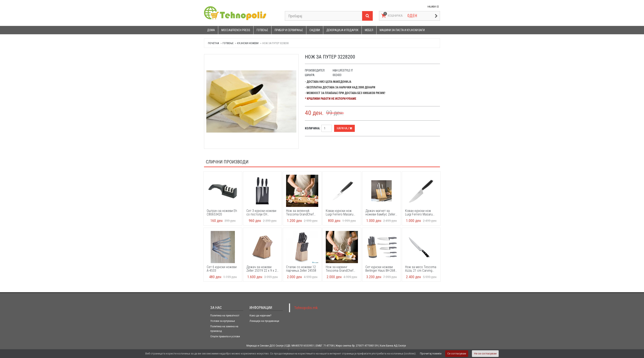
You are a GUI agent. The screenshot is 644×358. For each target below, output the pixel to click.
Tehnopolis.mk (306, 308)
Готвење (262, 30)
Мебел (369, 30)
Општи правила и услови (225, 336)
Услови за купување (223, 321)
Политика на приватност (225, 316)
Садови (315, 30)
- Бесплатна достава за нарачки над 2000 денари (340, 87)
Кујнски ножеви (248, 43)
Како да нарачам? (260, 316)
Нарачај (344, 128)
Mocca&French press (236, 30)
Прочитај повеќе (431, 354)
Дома (211, 30)
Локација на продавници (264, 321)
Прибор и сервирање (289, 30)
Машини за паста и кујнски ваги (402, 30)
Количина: (313, 128)
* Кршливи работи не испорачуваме (331, 99)
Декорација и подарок (342, 30)
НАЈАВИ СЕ (433, 7)
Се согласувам (457, 354)
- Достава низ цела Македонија (328, 82)
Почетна (213, 43)
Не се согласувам (485, 354)
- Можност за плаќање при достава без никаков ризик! (345, 93)
